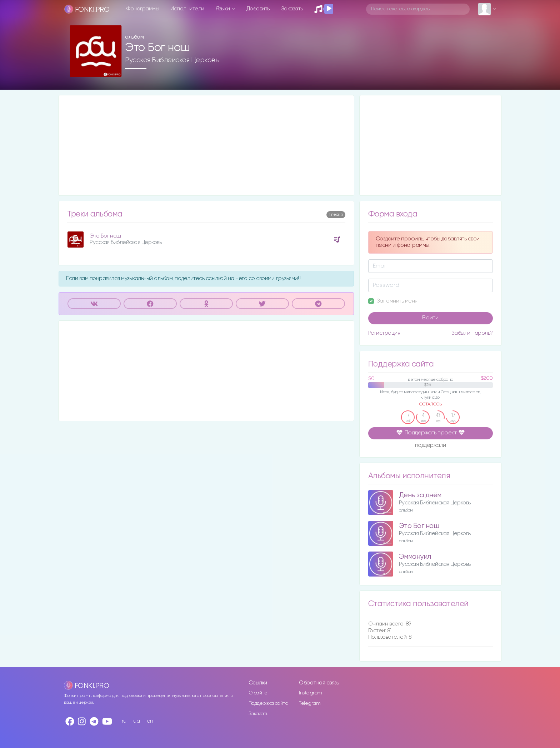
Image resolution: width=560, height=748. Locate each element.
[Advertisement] (206, 145)
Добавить (258, 9)
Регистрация (384, 333)
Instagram (311, 693)
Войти (430, 318)
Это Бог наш (105, 236)
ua (136, 721)
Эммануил (415, 557)
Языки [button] (223, 9)
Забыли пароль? (472, 333)
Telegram (310, 703)
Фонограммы (143, 9)
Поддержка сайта (269, 703)
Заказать (292, 9)
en (150, 721)
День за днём (420, 495)
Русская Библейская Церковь (172, 60)
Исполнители (187, 9)
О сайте (258, 693)
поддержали (431, 446)
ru (124, 721)
